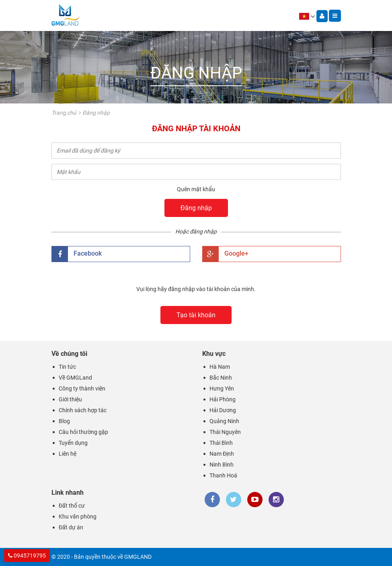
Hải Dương (223, 410)
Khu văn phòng (78, 516)
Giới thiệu (70, 399)
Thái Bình (221, 443)
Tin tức (67, 367)
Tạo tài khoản (196, 315)
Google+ (226, 254)
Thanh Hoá (223, 475)
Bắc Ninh (221, 378)
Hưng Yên (222, 388)
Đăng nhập (196, 208)
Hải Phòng (223, 399)
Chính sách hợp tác (83, 410)
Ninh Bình (222, 465)
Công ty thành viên (82, 388)
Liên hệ (68, 454)
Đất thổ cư (72, 506)
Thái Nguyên (225, 432)
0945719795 (27, 556)
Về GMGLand (75, 378)
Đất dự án (71, 527)
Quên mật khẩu (196, 189)
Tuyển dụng (73, 443)
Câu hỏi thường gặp (83, 432)
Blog (64, 421)
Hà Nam (220, 367)
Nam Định (222, 454)
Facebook (77, 254)
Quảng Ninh (224, 421)
